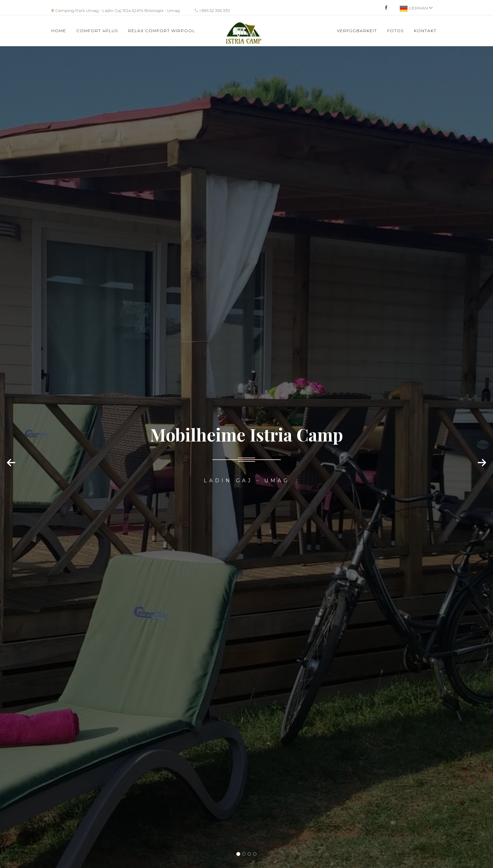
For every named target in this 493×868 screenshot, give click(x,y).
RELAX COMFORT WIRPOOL (162, 31)
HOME (59, 31)
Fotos (395, 31)
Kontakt (425, 31)
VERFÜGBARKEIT (357, 31)
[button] (12, 469)
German (416, 9)
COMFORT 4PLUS (97, 31)
